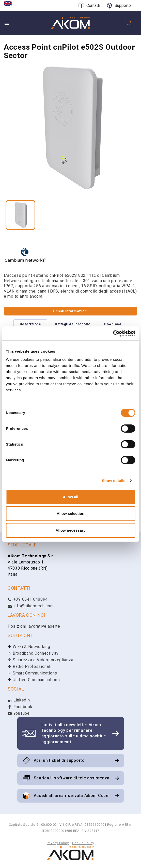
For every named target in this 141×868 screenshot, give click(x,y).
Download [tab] (113, 324)
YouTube (19, 713)
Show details (114, 481)
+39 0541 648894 (28, 599)
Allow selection (70, 513)
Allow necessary (71, 530)
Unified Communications (36, 680)
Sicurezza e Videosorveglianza (43, 660)
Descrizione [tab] (30, 324)
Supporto (123, 5)
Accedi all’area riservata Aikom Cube (71, 796)
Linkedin (19, 700)
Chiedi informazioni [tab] (70, 311)
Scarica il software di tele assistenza (72, 778)
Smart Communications (35, 673)
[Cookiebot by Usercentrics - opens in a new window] (113, 334)
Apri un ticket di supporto (59, 760)
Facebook (20, 707)
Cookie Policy (83, 843)
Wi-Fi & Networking (32, 647)
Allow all (70, 497)
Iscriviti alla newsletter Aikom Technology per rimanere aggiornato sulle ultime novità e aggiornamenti (74, 733)
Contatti (93, 5)
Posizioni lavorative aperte (34, 626)
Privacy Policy (58, 843)
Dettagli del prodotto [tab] (73, 324)
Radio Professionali (32, 666)
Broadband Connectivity (36, 653)
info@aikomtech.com (31, 606)
